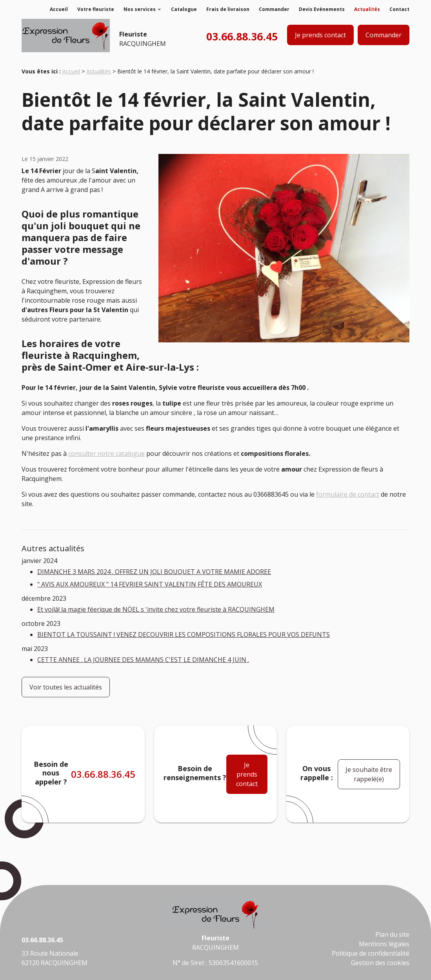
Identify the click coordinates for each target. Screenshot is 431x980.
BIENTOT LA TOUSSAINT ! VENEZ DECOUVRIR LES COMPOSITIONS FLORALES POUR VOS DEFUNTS (184, 634)
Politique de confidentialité (371, 953)
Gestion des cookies (380, 963)
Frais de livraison (228, 9)
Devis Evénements (322, 9)
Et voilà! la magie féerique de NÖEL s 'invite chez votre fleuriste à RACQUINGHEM (156, 609)
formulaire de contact (348, 494)
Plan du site (392, 934)
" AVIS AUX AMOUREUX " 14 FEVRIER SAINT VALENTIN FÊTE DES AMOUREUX (150, 584)
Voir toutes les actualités (66, 687)
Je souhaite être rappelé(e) (369, 774)
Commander (274, 9)
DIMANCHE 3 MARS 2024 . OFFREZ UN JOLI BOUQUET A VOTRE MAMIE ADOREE (154, 572)
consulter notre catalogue (106, 453)
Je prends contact (320, 35)
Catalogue (184, 9)
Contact (399, 9)
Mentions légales (384, 944)
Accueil (59, 9)
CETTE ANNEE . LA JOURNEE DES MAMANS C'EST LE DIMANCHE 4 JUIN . (143, 660)
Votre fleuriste (96, 9)
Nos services (140, 9)
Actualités (367, 9)
